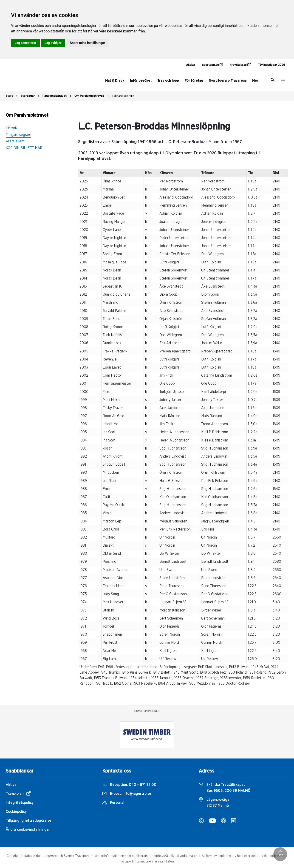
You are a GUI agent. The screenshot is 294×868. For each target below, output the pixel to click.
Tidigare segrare (123, 96)
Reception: (129, 785)
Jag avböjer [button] (53, 43)
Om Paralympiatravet (92, 96)
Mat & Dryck (115, 81)
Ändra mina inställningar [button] (88, 43)
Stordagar (31, 96)
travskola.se (240, 65)
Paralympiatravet (58, 96)
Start (12, 96)
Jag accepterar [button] (25, 43)
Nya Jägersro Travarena (228, 81)
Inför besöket (141, 81)
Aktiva (190, 65)
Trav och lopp (168, 81)
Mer (255, 81)
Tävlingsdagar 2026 (271, 65)
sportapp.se (212, 65)
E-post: (127, 794)
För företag (194, 81)
